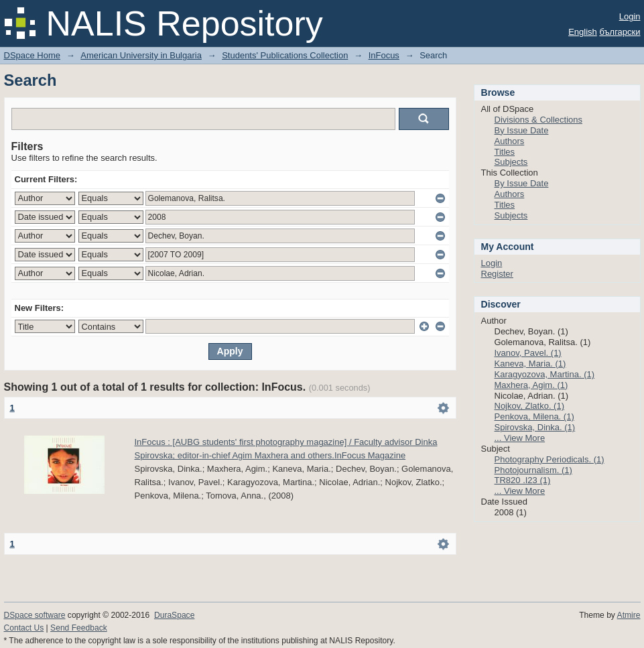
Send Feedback (79, 628)
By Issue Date (522, 130)
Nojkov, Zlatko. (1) (530, 406)
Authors (510, 141)
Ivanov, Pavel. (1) (528, 353)
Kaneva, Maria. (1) (530, 364)
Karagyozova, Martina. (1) (545, 374)
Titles (505, 152)
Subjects (511, 162)
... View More (520, 438)
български (620, 32)
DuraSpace (174, 615)
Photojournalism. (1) (533, 470)
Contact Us (24, 628)
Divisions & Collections (539, 120)
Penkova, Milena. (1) (534, 416)
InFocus (384, 55)
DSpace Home (33, 55)
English (583, 32)
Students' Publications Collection (285, 55)
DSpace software (35, 615)
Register (497, 274)
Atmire (629, 615)
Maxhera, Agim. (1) (531, 385)
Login (630, 16)
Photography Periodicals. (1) (550, 459)
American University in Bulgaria (141, 55)
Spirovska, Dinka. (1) (535, 427)
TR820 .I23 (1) (523, 480)
